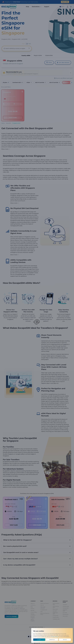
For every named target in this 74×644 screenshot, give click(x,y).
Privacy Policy (55, 637)
